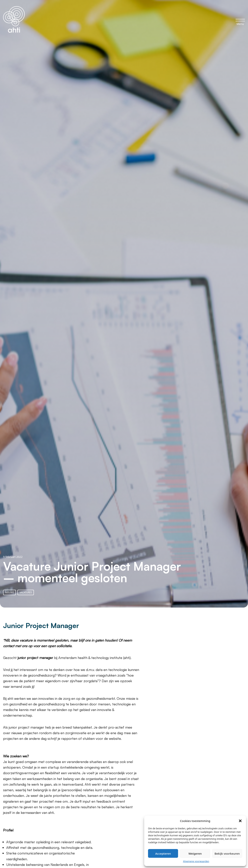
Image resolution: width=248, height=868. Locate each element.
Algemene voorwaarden (196, 861)
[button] (240, 821)
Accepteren (163, 853)
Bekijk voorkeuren (227, 853)
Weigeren (195, 853)
